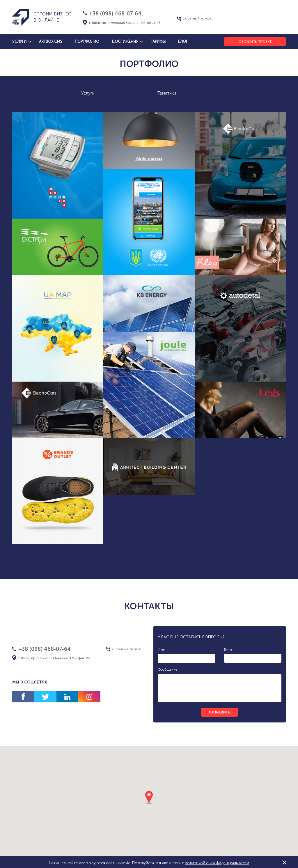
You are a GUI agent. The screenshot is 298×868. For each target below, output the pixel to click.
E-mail (229, 649)
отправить (219, 712)
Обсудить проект (255, 42)
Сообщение (167, 669)
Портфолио (87, 41)
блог (183, 41)
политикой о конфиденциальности (217, 863)
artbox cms (51, 41)
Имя (161, 649)
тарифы (158, 41)
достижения (125, 41)
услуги (19, 41)
